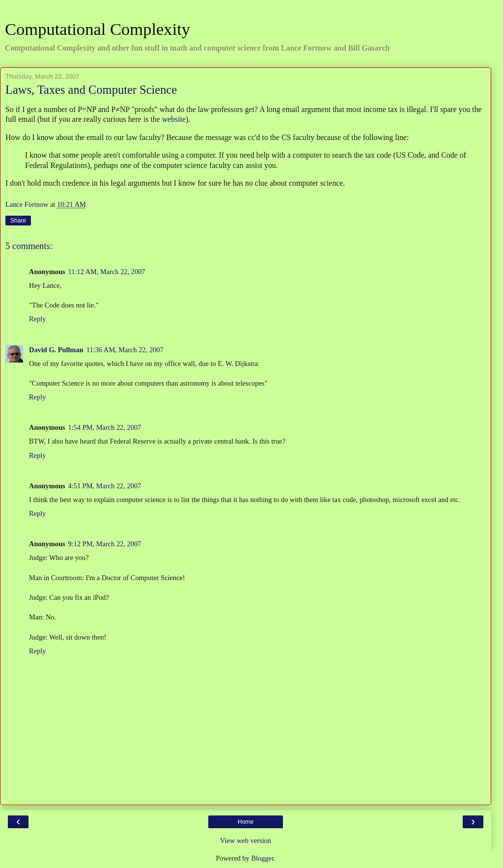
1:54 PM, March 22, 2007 (105, 427)
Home (246, 822)
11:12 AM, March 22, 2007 (107, 272)
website (174, 119)
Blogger (262, 858)
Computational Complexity (98, 29)
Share (18, 221)
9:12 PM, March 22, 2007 (105, 544)
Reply (37, 319)
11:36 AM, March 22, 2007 (125, 350)
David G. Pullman (56, 350)
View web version (246, 840)
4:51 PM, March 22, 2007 (105, 486)
